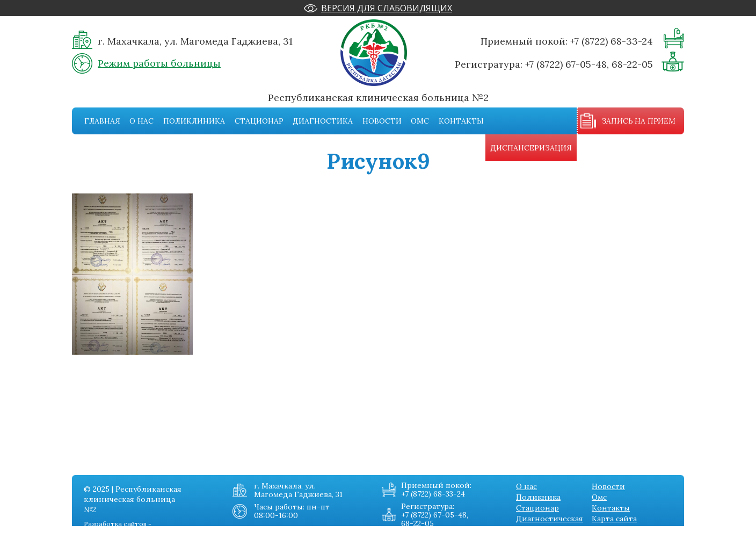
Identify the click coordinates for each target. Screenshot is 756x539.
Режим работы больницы (159, 63)
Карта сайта (614, 519)
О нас (141, 121)
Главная (102, 121)
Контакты (461, 121)
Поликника (538, 497)
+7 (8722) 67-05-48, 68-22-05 (589, 64)
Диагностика (323, 121)
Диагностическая (550, 519)
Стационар (259, 121)
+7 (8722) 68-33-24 (612, 41)
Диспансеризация (531, 148)
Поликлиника (194, 121)
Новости (382, 121)
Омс (420, 121)
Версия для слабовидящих (387, 8)
